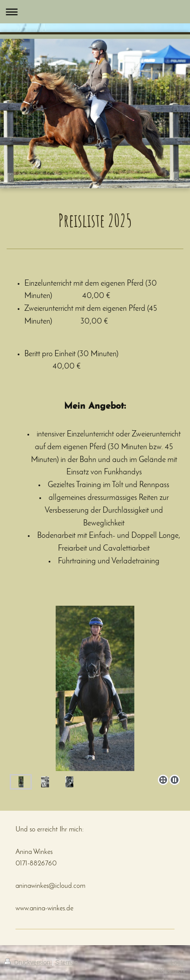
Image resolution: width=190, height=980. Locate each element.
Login (178, 962)
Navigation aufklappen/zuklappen (95, 12)
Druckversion (28, 962)
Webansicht (171, 971)
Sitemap (66, 962)
